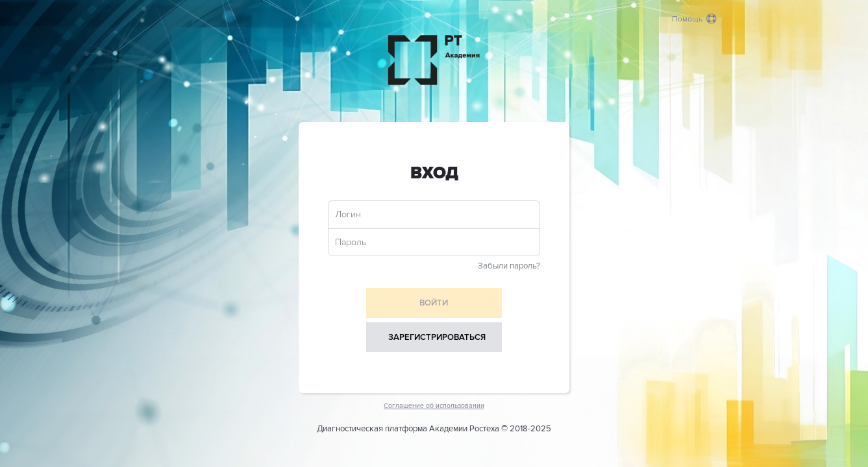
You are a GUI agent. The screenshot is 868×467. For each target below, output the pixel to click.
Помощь (694, 19)
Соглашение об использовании (434, 406)
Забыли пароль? (509, 266)
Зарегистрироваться (437, 337)
